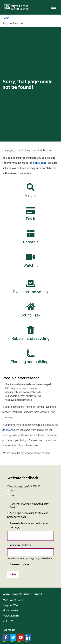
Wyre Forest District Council (16, 7)
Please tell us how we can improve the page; (29, 525)
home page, (40, 163)
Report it (30, 237)
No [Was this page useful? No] (11, 495)
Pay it (31, 214)
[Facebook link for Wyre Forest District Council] (6, 637)
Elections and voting (30, 287)
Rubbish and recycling (31, 333)
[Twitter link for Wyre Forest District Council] (13, 637)
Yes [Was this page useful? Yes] (11, 490)
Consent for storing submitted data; (29, 505)
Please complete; (19, 564)
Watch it (30, 260)
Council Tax (30, 310)
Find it (30, 191)
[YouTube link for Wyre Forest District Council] (21, 637)
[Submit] (13, 575)
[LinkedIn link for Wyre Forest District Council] (28, 637)
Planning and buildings (31, 357)
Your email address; (20, 545)
